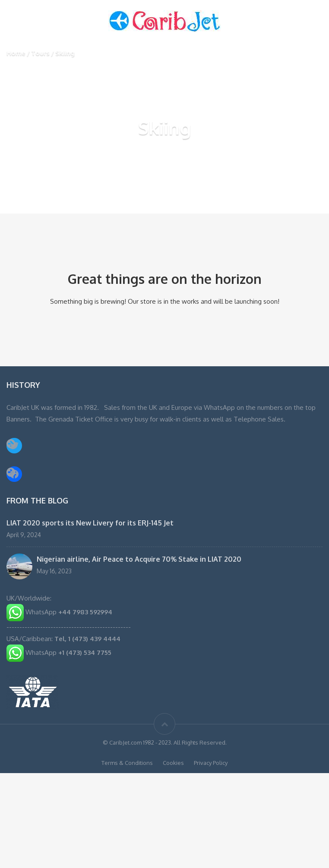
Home (16, 53)
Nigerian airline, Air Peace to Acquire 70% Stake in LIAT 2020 (139, 559)
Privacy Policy (211, 763)
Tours (40, 53)
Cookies (173, 763)
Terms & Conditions (127, 763)
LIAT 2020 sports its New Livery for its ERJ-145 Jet (90, 523)
